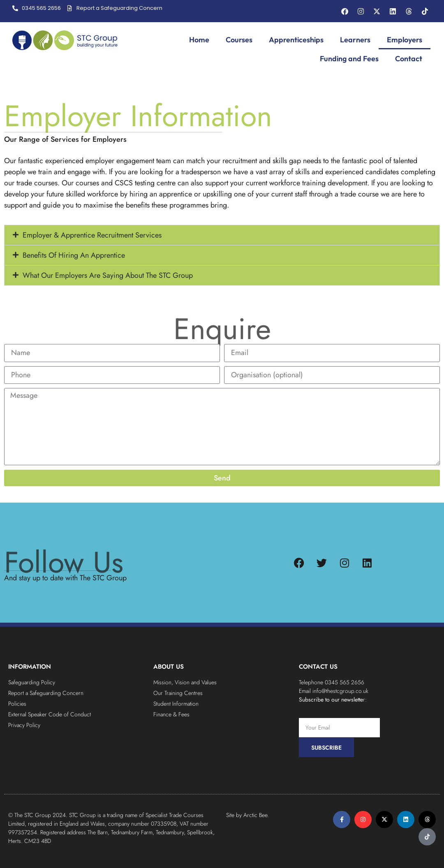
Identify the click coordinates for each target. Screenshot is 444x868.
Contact (409, 59)
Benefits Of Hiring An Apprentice (74, 256)
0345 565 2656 (345, 682)
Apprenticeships (296, 40)
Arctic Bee (255, 815)
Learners (355, 40)
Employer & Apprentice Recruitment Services (92, 236)
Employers (405, 40)
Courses (239, 40)
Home (199, 40)
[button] (222, 236)
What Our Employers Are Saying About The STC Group (108, 277)
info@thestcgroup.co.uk (340, 691)
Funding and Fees (349, 59)
